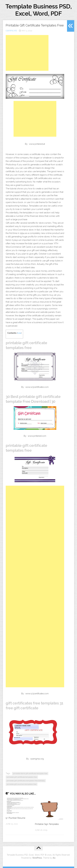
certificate (11, 31)
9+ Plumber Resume (15, 818)
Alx (54, 858)
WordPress (37, 858)
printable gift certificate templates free (22, 777)
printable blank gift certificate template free (30, 773)
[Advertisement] (27, 53)
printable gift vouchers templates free (22, 784)
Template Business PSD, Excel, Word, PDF (39, 10)
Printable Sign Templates (47, 824)
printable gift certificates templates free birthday (26, 781)
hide (19, 333)
